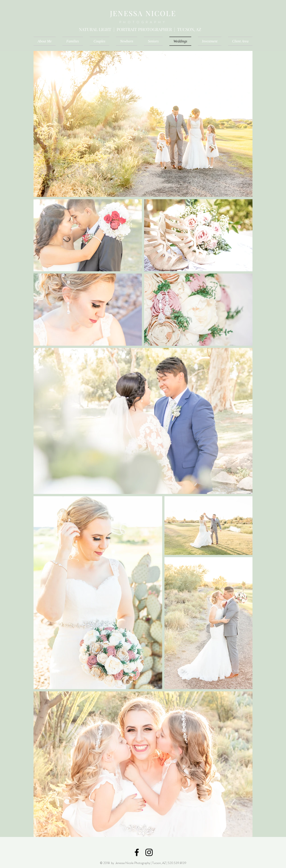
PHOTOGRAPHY (143, 22)
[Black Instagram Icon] (149, 852)
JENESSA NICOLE (143, 13)
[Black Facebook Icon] (137, 852)
